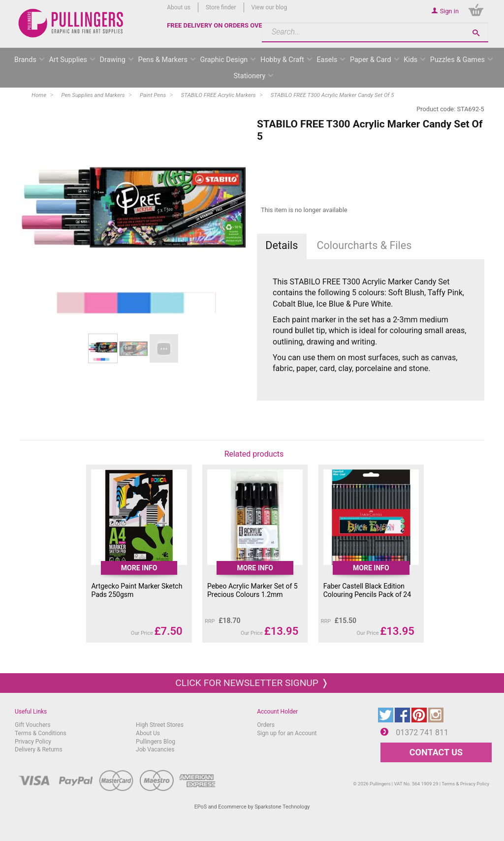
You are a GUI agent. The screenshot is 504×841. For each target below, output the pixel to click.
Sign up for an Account (287, 733)
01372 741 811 (422, 732)
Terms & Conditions (41, 733)
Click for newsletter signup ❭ (252, 683)
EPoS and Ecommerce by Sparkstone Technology (252, 807)
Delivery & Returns (39, 749)
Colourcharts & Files (364, 245)
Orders (266, 725)
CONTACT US (436, 752)
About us (179, 7)
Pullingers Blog (156, 742)
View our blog (269, 7)
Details (282, 245)
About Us (148, 733)
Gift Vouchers (33, 725)
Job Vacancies (155, 749)
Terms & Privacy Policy (465, 784)
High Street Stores (160, 725)
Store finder (221, 7)
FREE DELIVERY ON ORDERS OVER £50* (224, 25)
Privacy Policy (33, 742)
